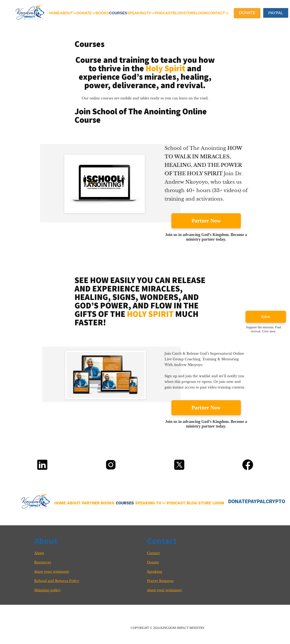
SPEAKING (137, 13)
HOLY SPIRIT (150, 314)
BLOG (178, 13)
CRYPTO (275, 501)
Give (266, 317)
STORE (190, 13)
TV (151, 13)
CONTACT (218, 13)
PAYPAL (257, 501)
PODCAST (164, 13)
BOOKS (102, 13)
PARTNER (91, 503)
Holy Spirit (165, 68)
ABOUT (68, 13)
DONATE (86, 13)
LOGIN (202, 13)
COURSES (118, 13)
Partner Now (206, 221)
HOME (54, 13)
